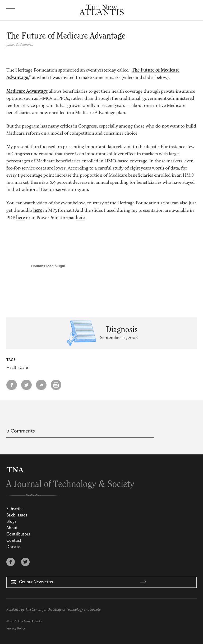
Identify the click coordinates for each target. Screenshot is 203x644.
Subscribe (15, 509)
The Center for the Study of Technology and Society (63, 610)
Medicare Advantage (27, 91)
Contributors (18, 534)
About (12, 528)
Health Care (17, 368)
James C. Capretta (20, 45)
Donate (13, 547)
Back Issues (17, 515)
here (38, 210)
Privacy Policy (16, 629)
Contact (14, 541)
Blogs (11, 522)
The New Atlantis (30, 621)
